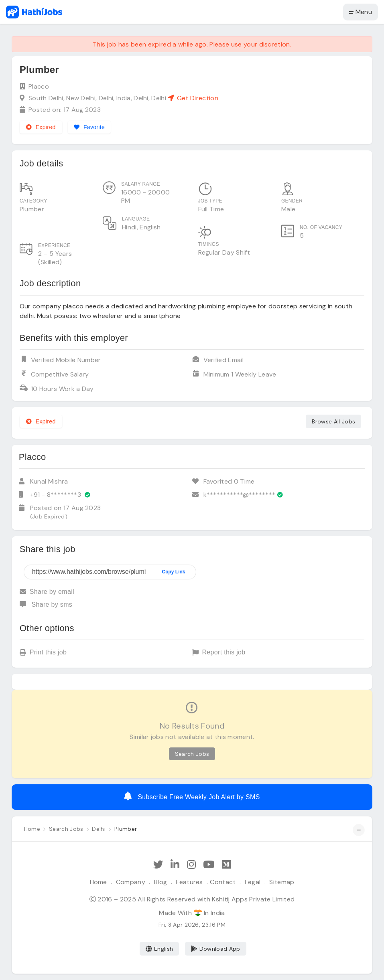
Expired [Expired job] (41, 127)
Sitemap (282, 882)
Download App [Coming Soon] (216, 949)
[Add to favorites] (90, 127)
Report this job (219, 653)
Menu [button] (361, 12)
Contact (223, 882)
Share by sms (46, 604)
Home (99, 882)
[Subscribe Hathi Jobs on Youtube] (209, 865)
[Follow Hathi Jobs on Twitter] (158, 865)
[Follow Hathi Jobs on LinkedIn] (175, 865)
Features (189, 882)
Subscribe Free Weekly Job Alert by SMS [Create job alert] (192, 796)
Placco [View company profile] (39, 86)
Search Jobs (192, 754)
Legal (253, 882)
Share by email (47, 592)
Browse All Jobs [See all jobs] (333, 421)
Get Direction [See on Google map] (193, 98)
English (159, 949)
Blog (161, 882)
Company (131, 882)
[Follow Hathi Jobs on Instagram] (191, 865)
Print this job (43, 653)
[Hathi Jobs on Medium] (226, 865)
